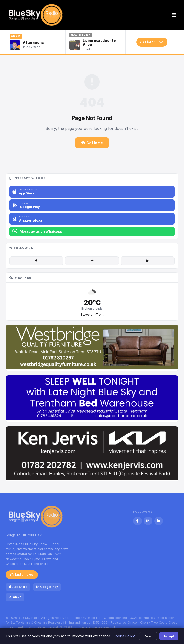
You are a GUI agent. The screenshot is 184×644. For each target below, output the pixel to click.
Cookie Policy (124, 636)
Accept (169, 636)
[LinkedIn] (148, 261)
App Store (18, 587)
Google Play (47, 587)
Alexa (15, 597)
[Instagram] (92, 261)
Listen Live (152, 42)
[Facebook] (36, 261)
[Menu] (174, 15)
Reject (148, 636)
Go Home (92, 143)
